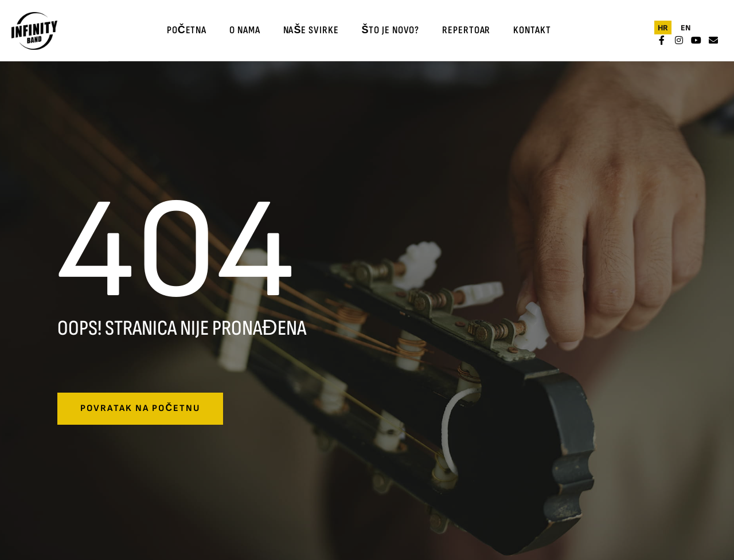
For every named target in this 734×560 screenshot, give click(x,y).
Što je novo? (390, 30)
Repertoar (466, 30)
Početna (187, 30)
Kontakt (532, 30)
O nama (245, 30)
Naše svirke (311, 30)
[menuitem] (663, 28)
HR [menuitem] (663, 27)
